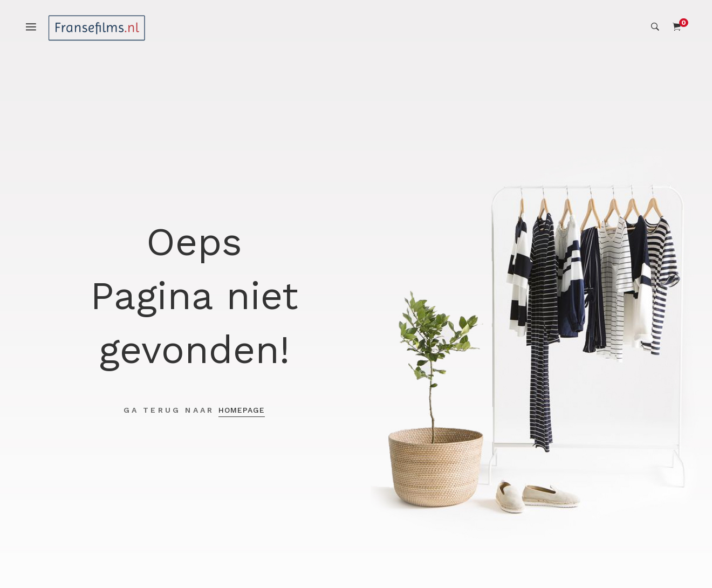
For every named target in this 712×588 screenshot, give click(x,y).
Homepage (242, 410)
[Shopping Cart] (677, 27)
